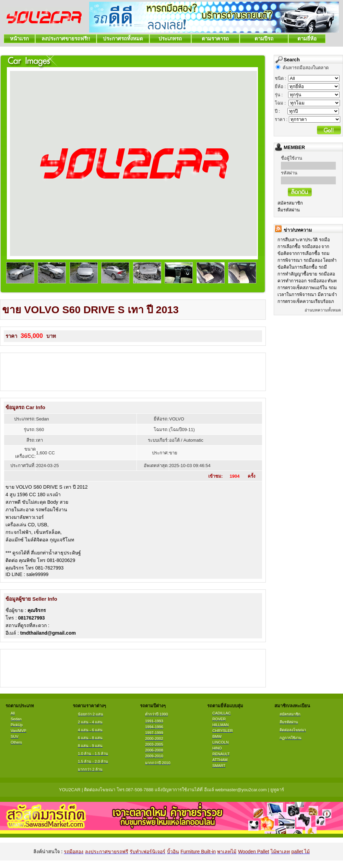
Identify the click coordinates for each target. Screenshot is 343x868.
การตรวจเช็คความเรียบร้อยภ (306, 301)
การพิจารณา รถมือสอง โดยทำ (307, 260)
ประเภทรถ (170, 39)
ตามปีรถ (264, 39)
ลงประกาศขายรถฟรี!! (66, 39)
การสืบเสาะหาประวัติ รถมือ (304, 240)
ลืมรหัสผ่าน (289, 210)
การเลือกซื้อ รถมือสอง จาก (303, 247)
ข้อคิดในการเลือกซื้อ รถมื (302, 267)
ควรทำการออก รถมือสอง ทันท (307, 281)
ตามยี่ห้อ (307, 39)
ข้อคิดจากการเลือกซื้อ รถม (304, 253)
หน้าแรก (19, 39)
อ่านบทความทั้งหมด (323, 310)
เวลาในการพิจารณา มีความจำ (307, 295)
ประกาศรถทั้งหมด (123, 39)
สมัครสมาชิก (290, 203)
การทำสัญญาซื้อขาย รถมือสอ (306, 274)
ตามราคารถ (215, 39)
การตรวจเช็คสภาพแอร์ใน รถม (307, 288)
